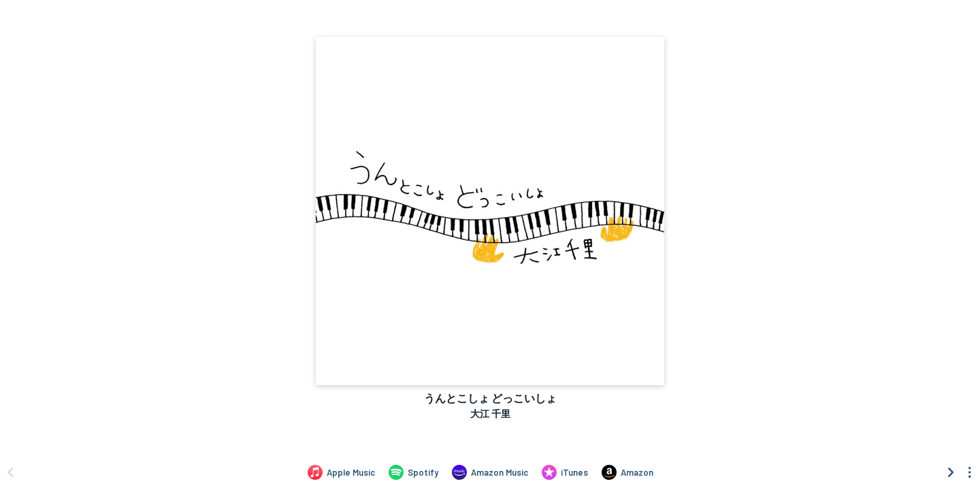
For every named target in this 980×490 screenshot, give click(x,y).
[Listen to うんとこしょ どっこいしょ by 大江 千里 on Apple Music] (341, 472)
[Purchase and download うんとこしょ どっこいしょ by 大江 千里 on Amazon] (627, 472)
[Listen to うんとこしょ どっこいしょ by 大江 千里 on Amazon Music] (490, 472)
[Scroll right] (951, 472)
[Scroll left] (10, 472)
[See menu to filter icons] (970, 472)
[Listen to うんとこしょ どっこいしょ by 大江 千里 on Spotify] (413, 472)
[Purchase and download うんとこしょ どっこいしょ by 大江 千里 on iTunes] (565, 472)
